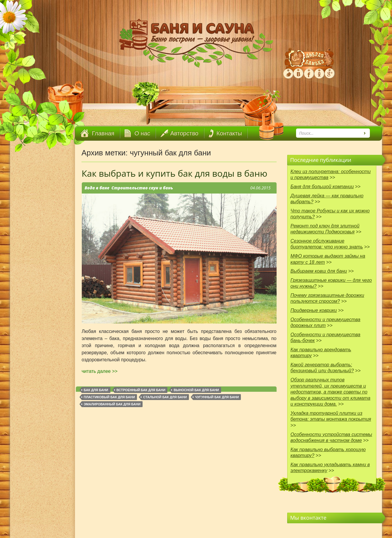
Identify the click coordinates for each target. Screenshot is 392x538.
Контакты (229, 133)
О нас (142, 133)
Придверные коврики (314, 310)
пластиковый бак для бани (110, 397)
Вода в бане (97, 188)
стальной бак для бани (165, 397)
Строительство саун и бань (142, 188)
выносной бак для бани (196, 390)
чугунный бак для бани (217, 397)
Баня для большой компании (322, 187)
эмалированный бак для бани (112, 404)
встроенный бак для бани (141, 390)
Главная (103, 133)
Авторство (184, 133)
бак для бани (96, 390)
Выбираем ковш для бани (319, 271)
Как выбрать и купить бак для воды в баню (175, 173)
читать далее (100, 371)
